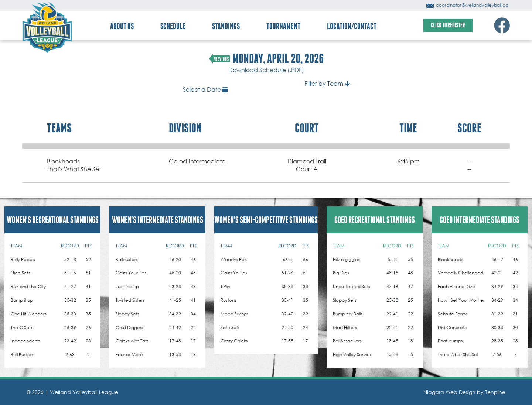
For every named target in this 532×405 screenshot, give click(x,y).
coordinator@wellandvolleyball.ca (467, 5)
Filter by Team (327, 83)
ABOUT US (122, 26)
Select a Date (205, 89)
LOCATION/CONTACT (352, 26)
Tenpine (495, 392)
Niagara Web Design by (454, 392)
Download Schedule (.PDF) (266, 70)
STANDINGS (226, 26)
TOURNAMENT (283, 26)
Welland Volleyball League (84, 392)
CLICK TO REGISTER (448, 25)
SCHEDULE (173, 26)
